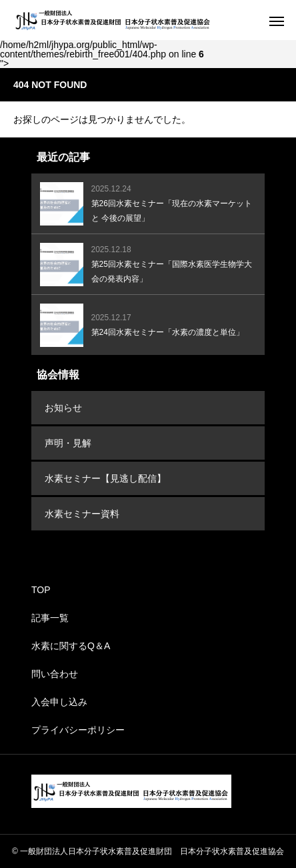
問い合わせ (55, 674)
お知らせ (63, 408)
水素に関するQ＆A (71, 646)
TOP (41, 590)
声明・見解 (68, 443)
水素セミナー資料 (82, 514)
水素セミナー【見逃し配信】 (105, 478)
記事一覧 (50, 618)
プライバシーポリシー (78, 730)
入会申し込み (59, 702)
